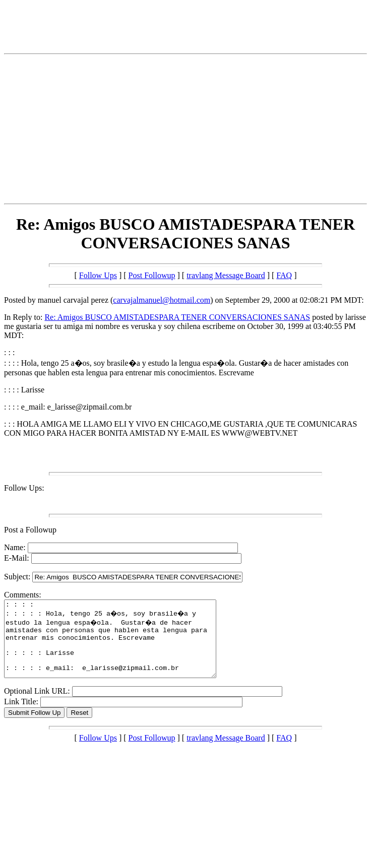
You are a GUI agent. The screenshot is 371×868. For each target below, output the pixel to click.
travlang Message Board (226, 275)
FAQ (284, 275)
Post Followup (152, 275)
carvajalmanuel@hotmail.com (162, 300)
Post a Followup (30, 530)
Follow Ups (98, 275)
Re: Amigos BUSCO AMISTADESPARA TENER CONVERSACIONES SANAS (177, 317)
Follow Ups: (24, 488)
